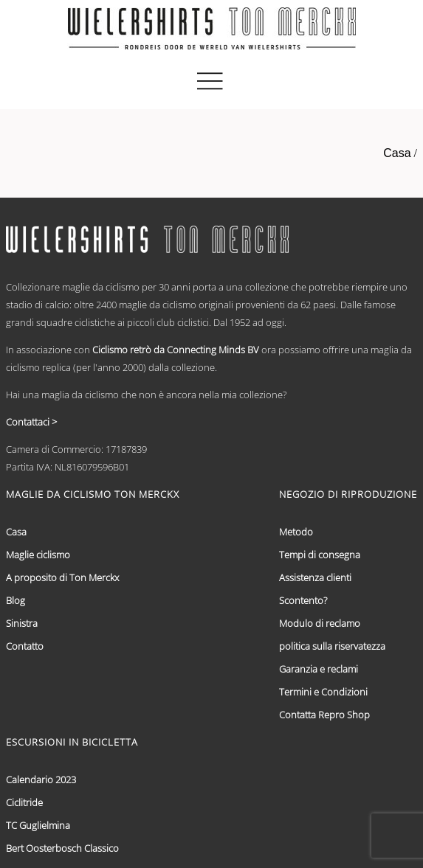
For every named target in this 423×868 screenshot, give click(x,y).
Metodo (296, 532)
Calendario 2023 (41, 780)
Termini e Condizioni (323, 692)
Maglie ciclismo (38, 555)
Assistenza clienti (315, 577)
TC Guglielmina (38, 825)
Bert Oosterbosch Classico (62, 848)
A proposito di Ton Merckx (62, 577)
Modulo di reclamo (320, 623)
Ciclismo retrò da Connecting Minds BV (176, 350)
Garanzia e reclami (319, 669)
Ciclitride (24, 802)
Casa (397, 153)
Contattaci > (31, 422)
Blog (16, 600)
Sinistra (22, 623)
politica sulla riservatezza (332, 646)
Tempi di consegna (320, 555)
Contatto (25, 646)
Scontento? (303, 600)
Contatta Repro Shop (324, 715)
